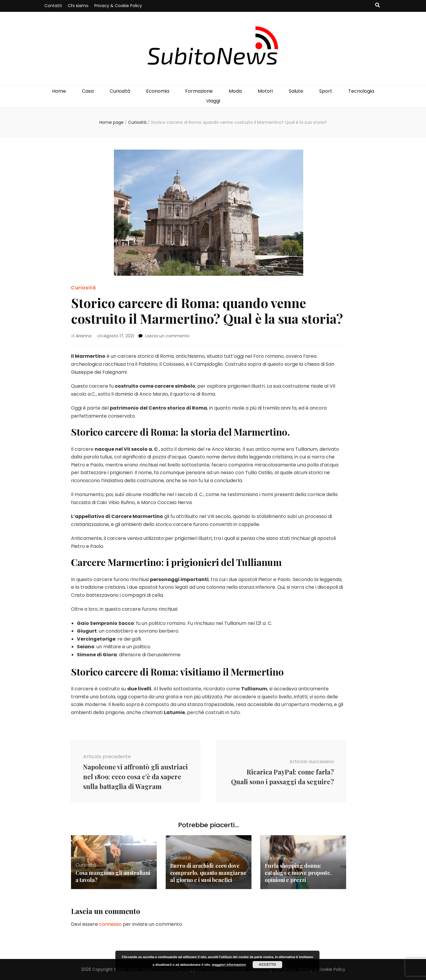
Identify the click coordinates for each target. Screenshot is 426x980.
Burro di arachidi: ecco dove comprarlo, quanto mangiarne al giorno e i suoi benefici (208, 873)
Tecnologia (361, 91)
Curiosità (120, 91)
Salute (296, 91)
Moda (235, 91)
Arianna (84, 336)
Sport (326, 91)
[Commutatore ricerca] (377, 5)
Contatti (53, 6)
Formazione (199, 91)
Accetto (267, 965)
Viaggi (213, 101)
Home (59, 91)
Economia (158, 91)
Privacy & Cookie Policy (118, 6)
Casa (88, 91)
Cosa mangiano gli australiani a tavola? (113, 876)
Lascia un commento (167, 336)
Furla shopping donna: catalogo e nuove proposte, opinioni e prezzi (298, 873)
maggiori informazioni (229, 965)
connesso (110, 924)
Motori (265, 91)
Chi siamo (78, 6)
